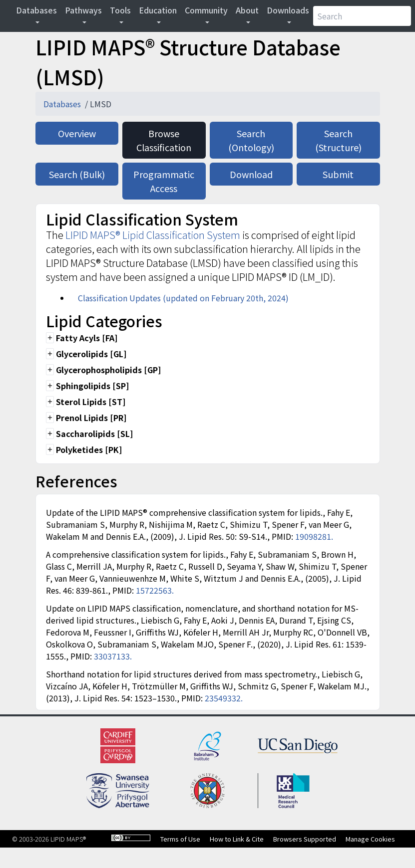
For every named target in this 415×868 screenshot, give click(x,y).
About (247, 10)
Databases (36, 10)
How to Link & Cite (237, 839)
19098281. (314, 536)
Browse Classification (164, 140)
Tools (120, 10)
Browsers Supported (305, 839)
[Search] (362, 16)
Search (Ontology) (251, 140)
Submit (338, 174)
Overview (77, 133)
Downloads (288, 10)
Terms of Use (180, 839)
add (50, 338)
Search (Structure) (338, 140)
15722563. (155, 590)
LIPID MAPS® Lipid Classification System (153, 235)
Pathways (83, 10)
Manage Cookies (370, 839)
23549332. (224, 698)
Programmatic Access (164, 181)
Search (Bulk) (77, 174)
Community (206, 10)
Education (158, 10)
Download (251, 174)
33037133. (113, 656)
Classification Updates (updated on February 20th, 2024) (183, 298)
